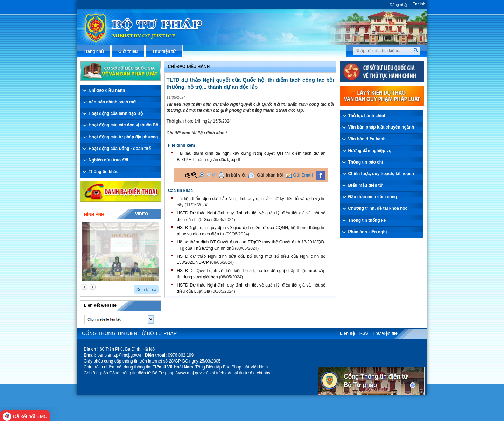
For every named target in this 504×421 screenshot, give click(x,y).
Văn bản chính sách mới (113, 102)
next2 (93, 287)
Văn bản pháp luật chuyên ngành (381, 127)
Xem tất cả (146, 290)
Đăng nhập (399, 5)
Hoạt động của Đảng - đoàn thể (120, 149)
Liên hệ (347, 333)
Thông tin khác (103, 172)
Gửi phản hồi (270, 175)
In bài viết (236, 175)
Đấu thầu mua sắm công (373, 197)
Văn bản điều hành (367, 139)
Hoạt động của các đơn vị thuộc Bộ (123, 125)
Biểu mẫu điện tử (365, 185)
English (419, 4)
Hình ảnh (94, 215)
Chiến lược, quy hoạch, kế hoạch (381, 174)
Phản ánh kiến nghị (367, 232)
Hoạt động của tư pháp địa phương (123, 137)
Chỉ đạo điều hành (107, 90)
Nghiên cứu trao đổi (108, 160)
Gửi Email (303, 175)
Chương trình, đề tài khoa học (378, 208)
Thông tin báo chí (366, 162)
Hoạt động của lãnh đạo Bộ (116, 113)
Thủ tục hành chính (367, 116)
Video (142, 214)
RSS (364, 333)
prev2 (85, 287)
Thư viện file (385, 333)
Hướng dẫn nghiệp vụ (370, 151)
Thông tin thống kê (367, 220)
